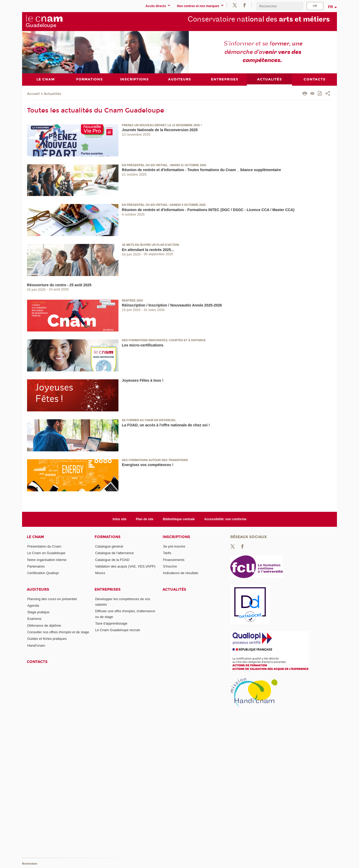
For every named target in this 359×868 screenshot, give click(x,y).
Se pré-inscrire (174, 546)
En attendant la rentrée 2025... (148, 249)
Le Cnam (35, 537)
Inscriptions (176, 537)
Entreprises (108, 589)
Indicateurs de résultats (181, 573)
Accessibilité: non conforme (225, 519)
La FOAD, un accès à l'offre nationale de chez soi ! (166, 425)
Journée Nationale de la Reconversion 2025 (160, 130)
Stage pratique (38, 612)
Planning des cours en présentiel (52, 599)
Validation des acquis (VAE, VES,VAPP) (125, 566)
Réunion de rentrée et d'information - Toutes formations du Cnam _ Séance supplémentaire (201, 170)
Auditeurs (38, 589)
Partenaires (36, 566)
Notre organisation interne (47, 560)
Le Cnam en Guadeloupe (46, 553)
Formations (108, 537)
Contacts (37, 662)
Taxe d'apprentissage (111, 623)
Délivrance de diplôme (44, 625)
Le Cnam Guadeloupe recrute (118, 630)
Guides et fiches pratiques (47, 639)
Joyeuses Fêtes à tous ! (143, 380)
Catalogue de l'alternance (114, 553)
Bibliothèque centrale (179, 519)
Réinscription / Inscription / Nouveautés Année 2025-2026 (172, 305)
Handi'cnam (36, 645)
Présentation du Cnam (44, 546)
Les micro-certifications (143, 345)
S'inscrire (170, 566)
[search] (280, 6)
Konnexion (30, 863)
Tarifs (167, 553)
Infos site (120, 519)
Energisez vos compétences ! (148, 465)
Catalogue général (109, 546)
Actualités (53, 94)
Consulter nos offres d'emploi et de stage (58, 632)
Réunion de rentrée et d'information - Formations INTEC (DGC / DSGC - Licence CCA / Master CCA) (208, 210)
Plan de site (145, 519)
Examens (34, 619)
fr (331, 7)
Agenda (33, 605)
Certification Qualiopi (43, 573)
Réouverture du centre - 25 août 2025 (59, 285)
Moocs (100, 573)
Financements (174, 560)
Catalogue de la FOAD (112, 560)
